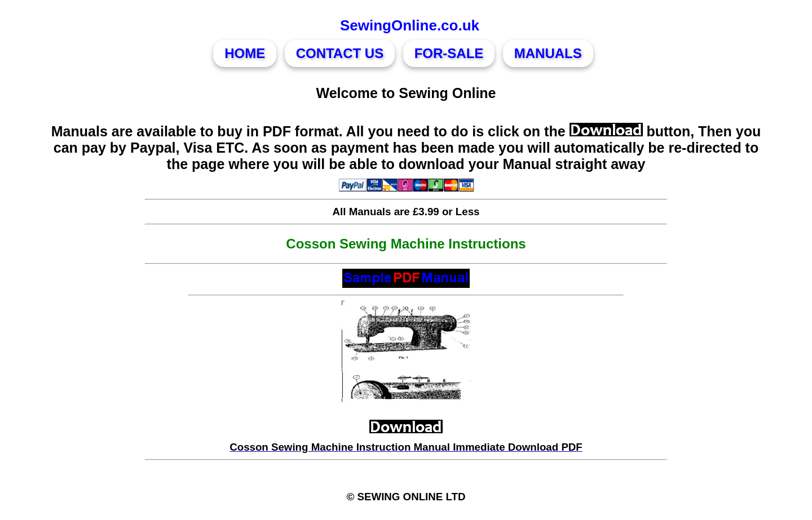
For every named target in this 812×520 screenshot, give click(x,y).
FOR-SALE (449, 53)
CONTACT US (340, 53)
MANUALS (548, 53)
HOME (245, 53)
